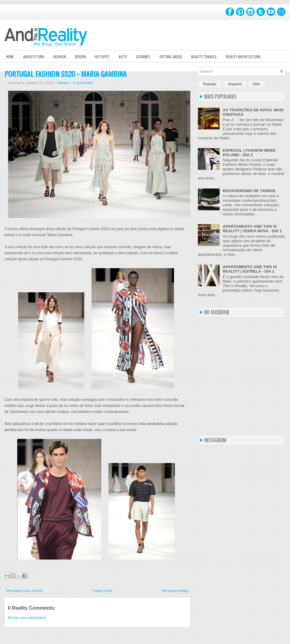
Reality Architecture (243, 57)
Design (80, 57)
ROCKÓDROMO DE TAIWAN (249, 191)
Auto (123, 57)
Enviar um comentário (27, 618)
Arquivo (235, 84)
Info (256, 84)
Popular (210, 84)
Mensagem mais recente (24, 591)
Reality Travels (204, 57)
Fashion (60, 57)
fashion (63, 83)
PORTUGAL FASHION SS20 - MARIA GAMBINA (66, 74)
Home (10, 57)
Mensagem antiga (175, 591)
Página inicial (103, 591)
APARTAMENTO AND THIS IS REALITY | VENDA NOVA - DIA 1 (252, 229)
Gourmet (143, 57)
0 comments (83, 83)
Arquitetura (34, 57)
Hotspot (102, 57)
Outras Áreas (171, 57)
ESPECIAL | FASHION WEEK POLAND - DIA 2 (249, 153)
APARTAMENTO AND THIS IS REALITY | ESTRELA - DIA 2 (250, 269)
